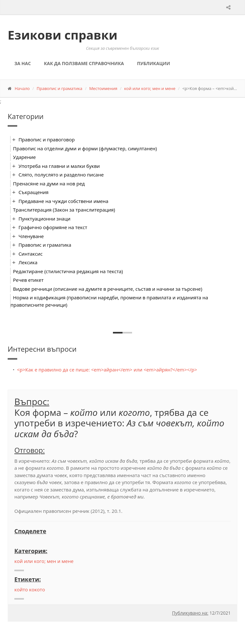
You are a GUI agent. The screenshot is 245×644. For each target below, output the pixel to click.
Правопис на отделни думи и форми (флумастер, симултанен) (85, 148)
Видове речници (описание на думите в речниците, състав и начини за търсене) (108, 289)
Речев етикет (28, 280)
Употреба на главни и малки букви (59, 166)
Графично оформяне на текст (53, 227)
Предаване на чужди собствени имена (63, 201)
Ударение (24, 157)
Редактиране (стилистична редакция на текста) (68, 271)
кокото (37, 589)
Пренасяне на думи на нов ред (49, 183)
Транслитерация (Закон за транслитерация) (64, 210)
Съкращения (33, 192)
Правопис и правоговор (47, 139)
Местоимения (103, 88)
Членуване (31, 236)
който (21, 589)
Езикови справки (63, 35)
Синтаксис (31, 254)
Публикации (153, 63)
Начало (22, 88)
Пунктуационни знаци (45, 219)
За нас (23, 63)
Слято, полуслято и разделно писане (61, 175)
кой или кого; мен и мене (150, 88)
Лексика (28, 262)
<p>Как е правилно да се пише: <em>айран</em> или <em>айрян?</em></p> (107, 370)
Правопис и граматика (59, 88)
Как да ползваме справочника (84, 63)
